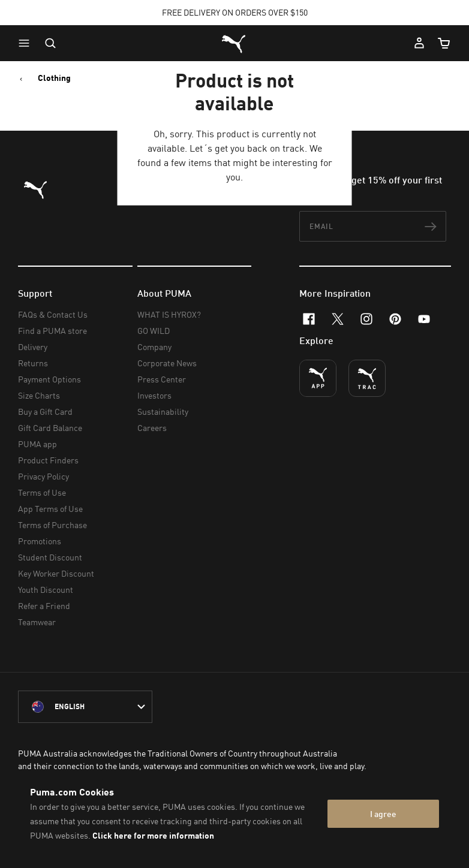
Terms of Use (42, 492)
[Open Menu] (27, 43)
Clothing (54, 78)
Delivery (33, 347)
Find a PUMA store (52, 331)
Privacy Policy (43, 476)
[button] (27, 43)
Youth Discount (46, 590)
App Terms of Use (50, 509)
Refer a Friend (44, 606)
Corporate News (167, 363)
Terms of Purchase (52, 525)
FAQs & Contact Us (53, 314)
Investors (154, 395)
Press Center (162, 379)
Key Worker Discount (56, 573)
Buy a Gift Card (45, 412)
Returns (33, 363)
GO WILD (154, 331)
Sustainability (163, 412)
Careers (152, 428)
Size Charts (39, 395)
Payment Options (49, 379)
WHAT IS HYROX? (169, 314)
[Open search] (50, 43)
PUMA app (37, 444)
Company (154, 347)
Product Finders (48, 460)
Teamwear (37, 622)
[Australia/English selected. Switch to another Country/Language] (85, 707)
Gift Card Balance (50, 428)
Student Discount (50, 557)
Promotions (40, 541)
